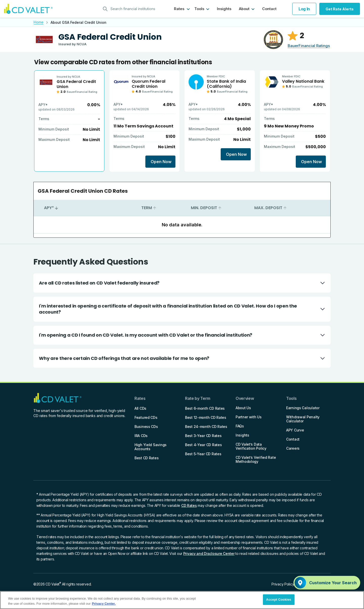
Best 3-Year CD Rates (203, 436)
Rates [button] (179, 9)
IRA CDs (141, 436)
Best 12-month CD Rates (206, 417)
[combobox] (131, 9)
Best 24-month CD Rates (206, 427)
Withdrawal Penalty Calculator (303, 419)
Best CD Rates (146, 458)
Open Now (161, 162)
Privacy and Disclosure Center (209, 553)
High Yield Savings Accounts (151, 447)
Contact (269, 9)
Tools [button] (199, 9)
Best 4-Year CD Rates (203, 445)
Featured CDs (146, 417)
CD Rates (189, 505)
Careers (293, 448)
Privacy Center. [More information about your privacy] (104, 604)
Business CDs (146, 427)
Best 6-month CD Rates (205, 408)
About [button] (244, 9)
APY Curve (295, 430)
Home (39, 22)
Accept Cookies (279, 600)
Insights (224, 9)
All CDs (140, 408)
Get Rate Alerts (340, 9)
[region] (182, 600)
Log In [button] (304, 9)
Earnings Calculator (303, 408)
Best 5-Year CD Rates (203, 454)
